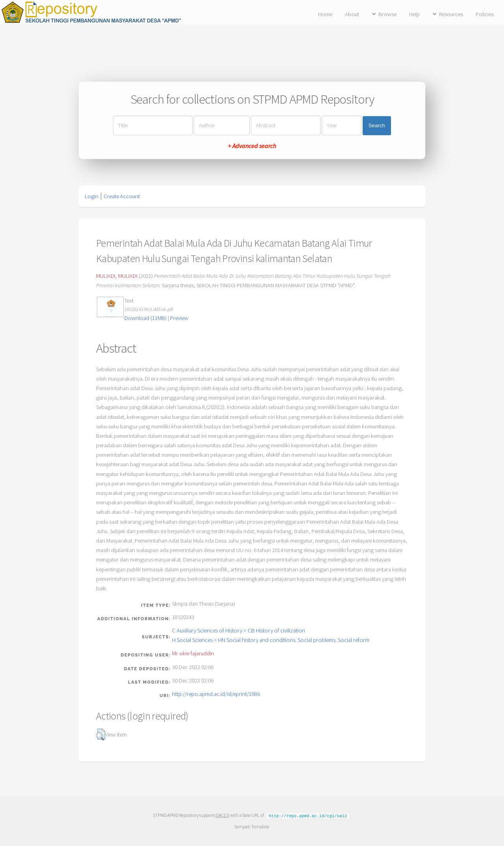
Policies (485, 14)
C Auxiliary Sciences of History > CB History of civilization (239, 630)
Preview (179, 318)
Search (377, 126)
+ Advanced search (252, 146)
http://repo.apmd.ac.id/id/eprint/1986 (216, 694)
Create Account (122, 196)
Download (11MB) (145, 318)
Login (92, 196)
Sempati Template (252, 826)
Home (325, 14)
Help (414, 14)
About (352, 14)
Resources (451, 14)
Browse (387, 14)
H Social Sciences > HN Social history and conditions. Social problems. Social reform (271, 640)
